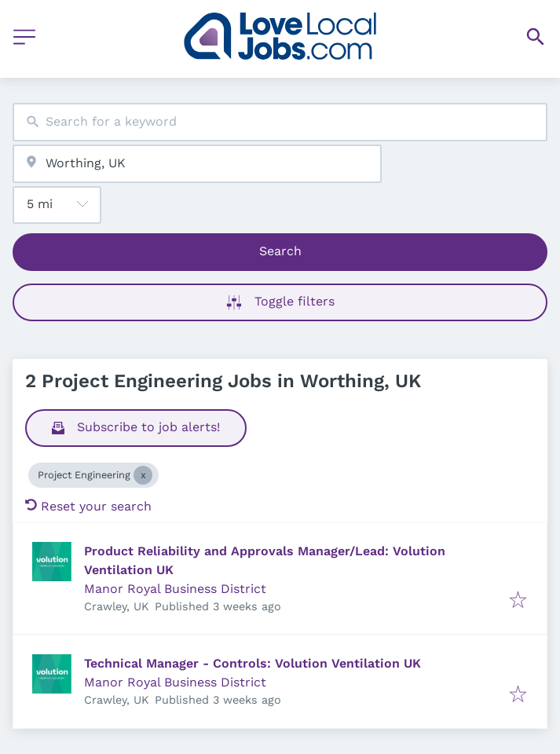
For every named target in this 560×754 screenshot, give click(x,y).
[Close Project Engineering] (143, 475)
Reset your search (88, 506)
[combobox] (280, 122)
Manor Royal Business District (175, 589)
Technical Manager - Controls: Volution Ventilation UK (253, 663)
